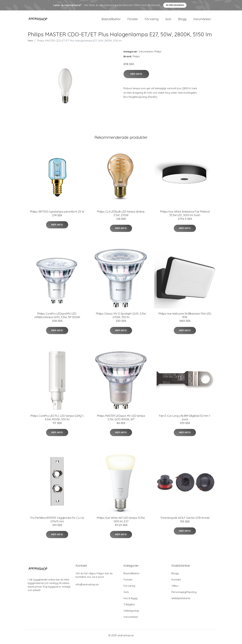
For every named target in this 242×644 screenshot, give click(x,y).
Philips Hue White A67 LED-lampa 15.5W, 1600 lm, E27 (121, 522)
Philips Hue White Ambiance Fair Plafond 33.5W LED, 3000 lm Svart (185, 216)
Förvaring (152, 20)
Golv (168, 20)
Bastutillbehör (111, 20)
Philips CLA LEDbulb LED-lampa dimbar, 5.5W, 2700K (121, 216)
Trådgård (129, 607)
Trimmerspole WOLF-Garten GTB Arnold (185, 521)
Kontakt (176, 582)
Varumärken (202, 20)
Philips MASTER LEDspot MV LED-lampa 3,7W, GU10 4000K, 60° (121, 420)
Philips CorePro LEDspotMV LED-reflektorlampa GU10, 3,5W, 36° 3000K (57, 318)
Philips (158, 54)
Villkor (175, 589)
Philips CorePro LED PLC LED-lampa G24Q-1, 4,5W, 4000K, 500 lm (57, 420)
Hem (30, 43)
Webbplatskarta (181, 601)
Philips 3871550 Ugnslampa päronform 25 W (57, 214)
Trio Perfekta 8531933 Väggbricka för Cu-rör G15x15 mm (57, 522)
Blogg (182, 20)
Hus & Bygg (130, 601)
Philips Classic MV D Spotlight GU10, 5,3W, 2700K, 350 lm (121, 318)
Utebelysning (131, 613)
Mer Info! (136, 77)
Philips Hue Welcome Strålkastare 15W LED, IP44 (185, 318)
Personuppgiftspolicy (184, 595)
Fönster (133, 20)
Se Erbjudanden (175, 5)
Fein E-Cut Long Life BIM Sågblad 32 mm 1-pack (185, 420)
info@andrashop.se (87, 587)
